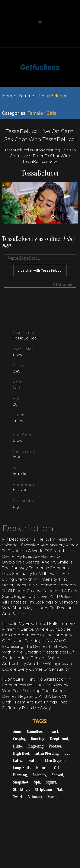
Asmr (17, 732)
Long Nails (22, 768)
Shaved (57, 775)
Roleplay (39, 775)
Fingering (35, 746)
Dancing (38, 739)
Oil (56, 768)
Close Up (54, 732)
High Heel (21, 753)
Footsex (55, 746)
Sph (37, 782)
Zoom (52, 797)
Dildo (17, 746)
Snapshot (21, 782)
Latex (17, 761)
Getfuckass (40, 67)
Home (9, 96)
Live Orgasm (55, 761)
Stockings (21, 790)
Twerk (18, 797)
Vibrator (35, 797)
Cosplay (19, 739)
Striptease (43, 790)
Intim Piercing (47, 753)
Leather (33, 761)
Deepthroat (59, 739)
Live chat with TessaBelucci (40, 271)
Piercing (20, 775)
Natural (42, 768)
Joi (67, 753)
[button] (40, 23)
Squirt (51, 782)
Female (26, 96)
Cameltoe (34, 732)
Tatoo (62, 790)
